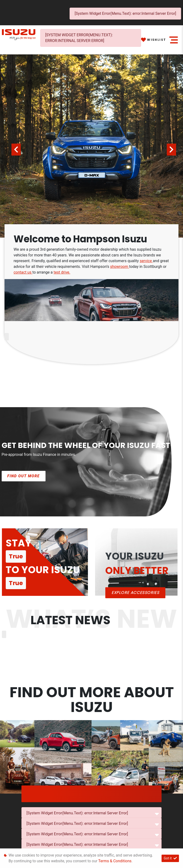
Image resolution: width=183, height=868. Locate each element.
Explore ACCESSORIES (135, 593)
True (16, 556)
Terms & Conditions (115, 861)
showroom (120, 267)
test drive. (62, 272)
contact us (23, 272)
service (146, 261)
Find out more (24, 476)
